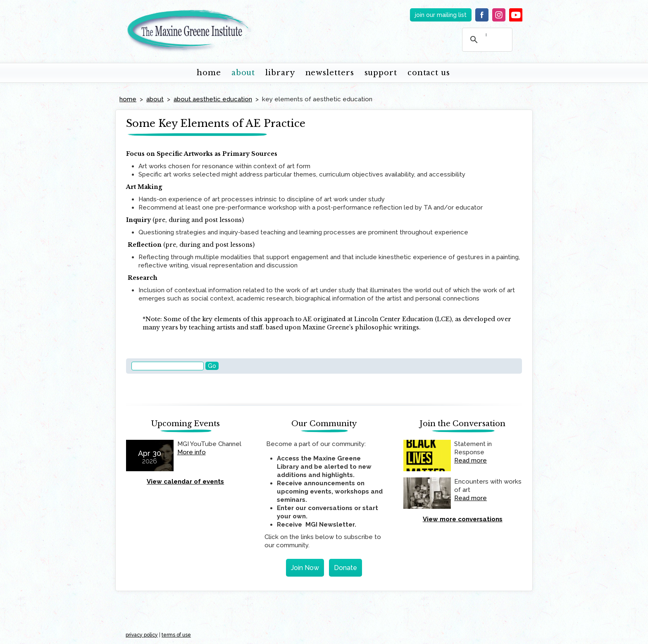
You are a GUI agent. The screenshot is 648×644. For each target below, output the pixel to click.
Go (212, 366)
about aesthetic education (213, 99)
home (209, 73)
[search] (486, 35)
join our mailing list (441, 15)
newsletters (330, 73)
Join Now (305, 568)
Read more (471, 460)
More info (192, 452)
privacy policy (142, 635)
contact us (429, 73)
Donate (345, 568)
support (381, 73)
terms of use (176, 635)
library (280, 73)
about (243, 73)
